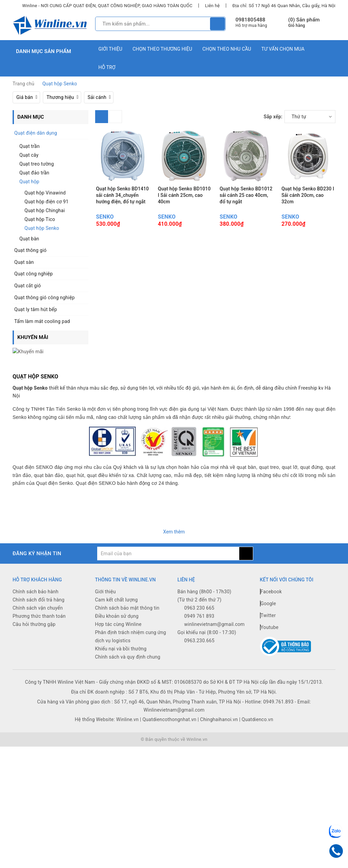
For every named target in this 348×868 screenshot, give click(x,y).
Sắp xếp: (273, 117)
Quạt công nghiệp (33, 274)
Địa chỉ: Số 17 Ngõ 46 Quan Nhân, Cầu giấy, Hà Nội (284, 6)
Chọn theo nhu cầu (227, 49)
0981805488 (250, 20)
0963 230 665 (199, 600)
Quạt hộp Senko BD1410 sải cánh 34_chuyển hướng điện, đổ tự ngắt (123, 195)
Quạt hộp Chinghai (45, 210)
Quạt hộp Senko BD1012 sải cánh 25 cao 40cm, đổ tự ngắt (246, 195)
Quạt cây (29, 155)
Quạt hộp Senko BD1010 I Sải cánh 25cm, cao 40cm (184, 195)
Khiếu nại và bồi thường (121, 641)
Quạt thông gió (30, 250)
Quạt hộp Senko (42, 228)
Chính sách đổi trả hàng (39, 592)
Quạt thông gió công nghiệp (45, 297)
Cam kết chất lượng (117, 592)
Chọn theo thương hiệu (162, 49)
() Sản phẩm (304, 23)
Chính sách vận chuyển (38, 600)
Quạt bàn (29, 239)
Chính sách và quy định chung (128, 649)
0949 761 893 (199, 608)
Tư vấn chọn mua (283, 49)
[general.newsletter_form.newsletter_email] (168, 546)
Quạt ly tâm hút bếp (36, 309)
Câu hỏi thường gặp (34, 616)
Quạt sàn (24, 262)
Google (268, 596)
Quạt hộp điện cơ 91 (47, 202)
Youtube (269, 619)
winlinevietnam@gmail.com (214, 616)
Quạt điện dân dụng (36, 133)
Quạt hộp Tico (40, 219)
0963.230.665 (199, 633)
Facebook (271, 584)
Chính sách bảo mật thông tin (127, 600)
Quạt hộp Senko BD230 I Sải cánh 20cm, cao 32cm (308, 195)
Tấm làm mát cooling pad (42, 321)
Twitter (268, 608)
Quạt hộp (29, 182)
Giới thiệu (111, 49)
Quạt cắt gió (28, 286)
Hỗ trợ (107, 67)
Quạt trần (30, 146)
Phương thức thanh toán (39, 608)
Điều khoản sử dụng (117, 608)
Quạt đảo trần (34, 173)
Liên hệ (212, 6)
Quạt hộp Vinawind (45, 193)
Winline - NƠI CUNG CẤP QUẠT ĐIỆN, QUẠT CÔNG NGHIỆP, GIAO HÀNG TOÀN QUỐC (107, 6)
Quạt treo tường (37, 164)
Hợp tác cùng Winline (118, 616)
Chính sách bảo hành (36, 584)
